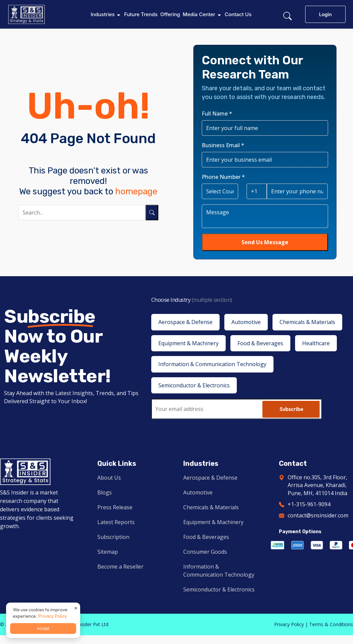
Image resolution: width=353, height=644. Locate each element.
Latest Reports (116, 522)
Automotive (198, 492)
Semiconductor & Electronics (219, 589)
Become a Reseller (120, 567)
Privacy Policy (289, 624)
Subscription (113, 537)
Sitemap (108, 552)
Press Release (115, 507)
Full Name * (217, 114)
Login (325, 14)
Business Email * (223, 145)
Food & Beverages (206, 537)
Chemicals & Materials (211, 507)
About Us (109, 478)
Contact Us (238, 14)
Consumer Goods (205, 552)
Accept (43, 629)
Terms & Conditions (331, 624)
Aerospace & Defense (210, 478)
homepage (136, 191)
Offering (170, 14)
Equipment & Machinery (213, 522)
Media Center (199, 14)
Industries (103, 14)
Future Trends (141, 14)
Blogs (105, 492)
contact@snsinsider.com (318, 515)
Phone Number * (223, 177)
